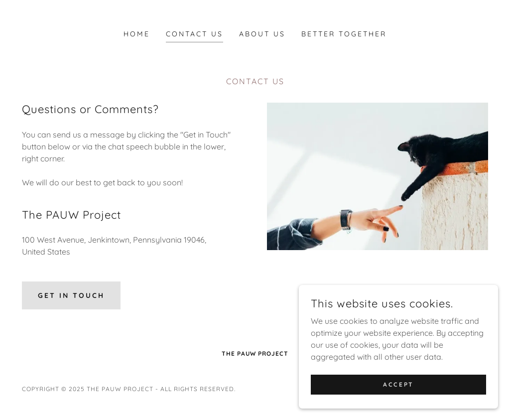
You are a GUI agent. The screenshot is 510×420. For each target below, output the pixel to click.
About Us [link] (262, 34)
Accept (398, 384)
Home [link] (137, 34)
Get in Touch (71, 295)
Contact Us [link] (194, 34)
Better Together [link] (344, 34)
